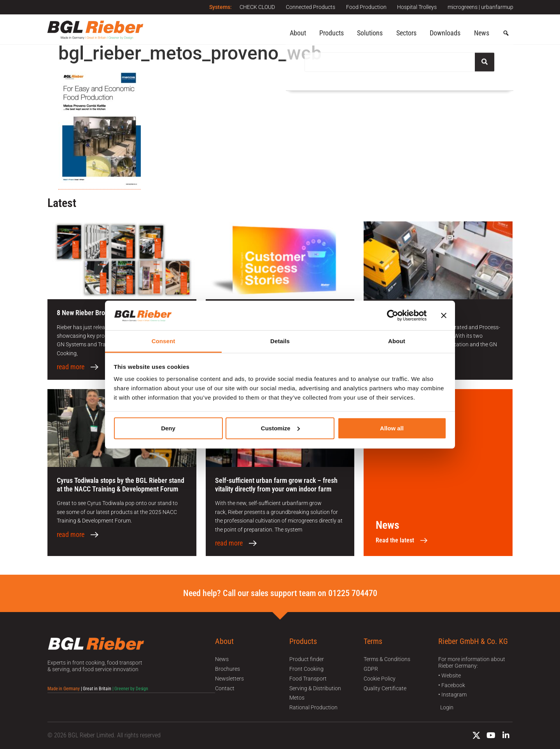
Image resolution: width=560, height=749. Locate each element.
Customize (280, 428)
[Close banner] (444, 316)
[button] (506, 33)
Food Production (364, 7)
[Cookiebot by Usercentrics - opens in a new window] (393, 316)
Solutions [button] (370, 33)
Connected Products (308, 7)
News (482, 33)
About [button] (298, 33)
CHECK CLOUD (254, 7)
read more (71, 367)
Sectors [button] (406, 33)
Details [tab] (280, 341)
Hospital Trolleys (416, 7)
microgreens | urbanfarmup (480, 7)
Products (332, 33)
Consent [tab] (164, 341)
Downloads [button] (445, 33)
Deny (168, 428)
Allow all (392, 428)
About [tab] (397, 341)
